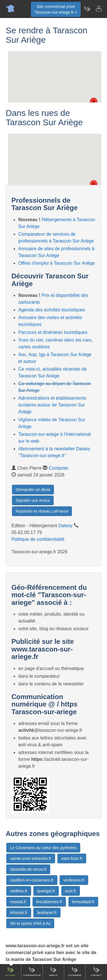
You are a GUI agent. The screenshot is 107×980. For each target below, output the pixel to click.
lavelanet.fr (47, 913)
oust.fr (71, 891)
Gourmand (75, 971)
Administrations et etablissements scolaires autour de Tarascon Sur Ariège (52, 405)
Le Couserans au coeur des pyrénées (43, 848)
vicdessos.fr (74, 880)
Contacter (59, 468)
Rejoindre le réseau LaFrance (42, 511)
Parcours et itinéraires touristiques (53, 332)
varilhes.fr (19, 891)
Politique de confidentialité (38, 539)
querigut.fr (46, 891)
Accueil (11, 971)
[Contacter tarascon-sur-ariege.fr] (98, 9)
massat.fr (18, 902)
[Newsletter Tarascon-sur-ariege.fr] (87, 9)
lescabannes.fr (49, 902)
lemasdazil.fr (83, 902)
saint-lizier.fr (72, 858)
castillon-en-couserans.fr (32, 880)
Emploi (53, 971)
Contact (96, 971)
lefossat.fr (19, 913)
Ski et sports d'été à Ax (30, 923)
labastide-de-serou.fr (28, 869)
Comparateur (32, 971)
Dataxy (66, 526)
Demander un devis (33, 490)
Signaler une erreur (33, 500)
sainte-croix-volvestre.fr (31, 858)
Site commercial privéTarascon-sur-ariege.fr (56, 9)
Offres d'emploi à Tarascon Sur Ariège (56, 263)
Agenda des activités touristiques (52, 310)
